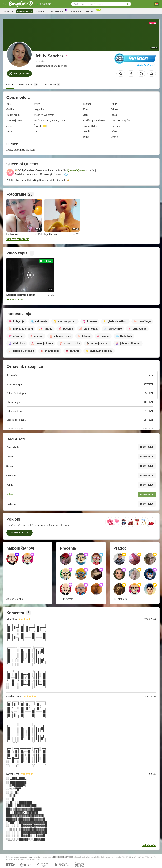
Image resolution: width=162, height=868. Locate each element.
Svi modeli (8, 11)
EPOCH (56, 857)
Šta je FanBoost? (146, 65)
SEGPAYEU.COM (66, 857)
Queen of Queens (76, 170)
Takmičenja (75, 11)
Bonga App (91, 11)
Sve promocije (58, 11)
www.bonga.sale (34, 857)
